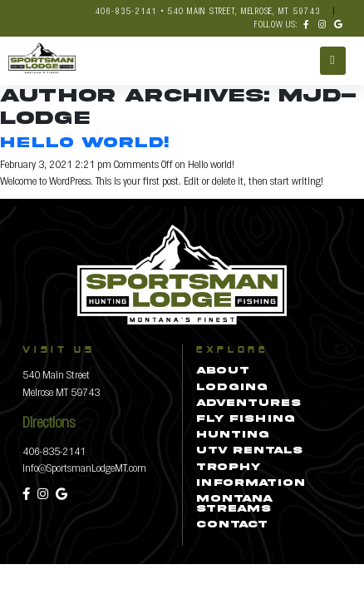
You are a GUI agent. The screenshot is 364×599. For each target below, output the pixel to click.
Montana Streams (234, 504)
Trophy (229, 468)
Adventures (248, 403)
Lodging (232, 388)
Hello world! (84, 143)
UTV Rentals (249, 451)
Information (251, 483)
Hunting (233, 435)
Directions (49, 421)
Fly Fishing (246, 419)
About (223, 371)
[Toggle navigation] (333, 61)
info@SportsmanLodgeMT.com (84, 467)
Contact (232, 525)
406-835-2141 (54, 450)
